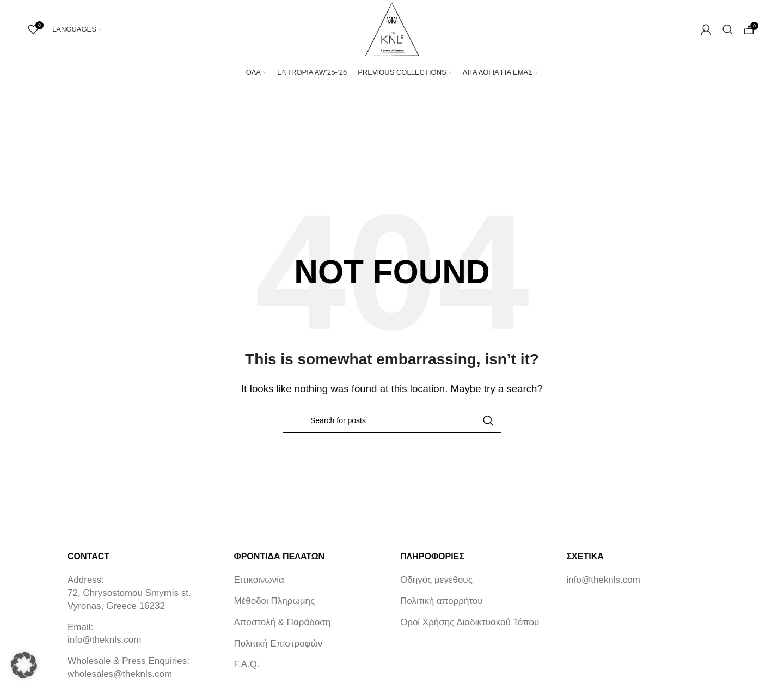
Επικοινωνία (259, 586)
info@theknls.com (104, 646)
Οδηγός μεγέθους (436, 586)
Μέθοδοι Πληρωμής (275, 608)
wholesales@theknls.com (120, 681)
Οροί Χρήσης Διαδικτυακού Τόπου (470, 628)
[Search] (728, 33)
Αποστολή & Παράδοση (283, 628)
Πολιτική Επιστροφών (278, 650)
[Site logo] (392, 32)
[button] (24, 665)
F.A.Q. (247, 671)
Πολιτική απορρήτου (442, 608)
